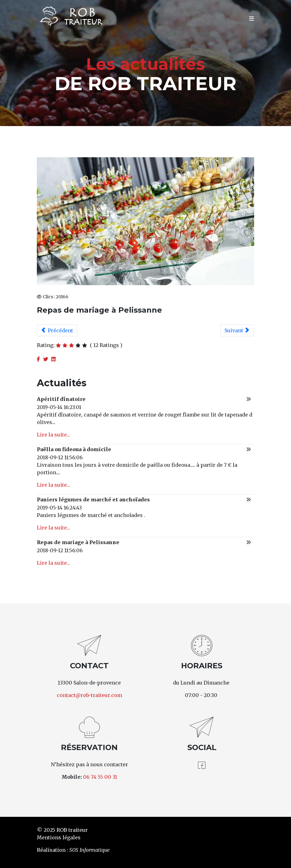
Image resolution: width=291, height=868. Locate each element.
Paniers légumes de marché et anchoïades (93, 500)
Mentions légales (59, 837)
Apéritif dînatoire (61, 399)
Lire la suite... (53, 435)
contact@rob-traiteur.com (89, 695)
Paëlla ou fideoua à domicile (74, 449)
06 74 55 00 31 (100, 777)
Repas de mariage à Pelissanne (78, 542)
